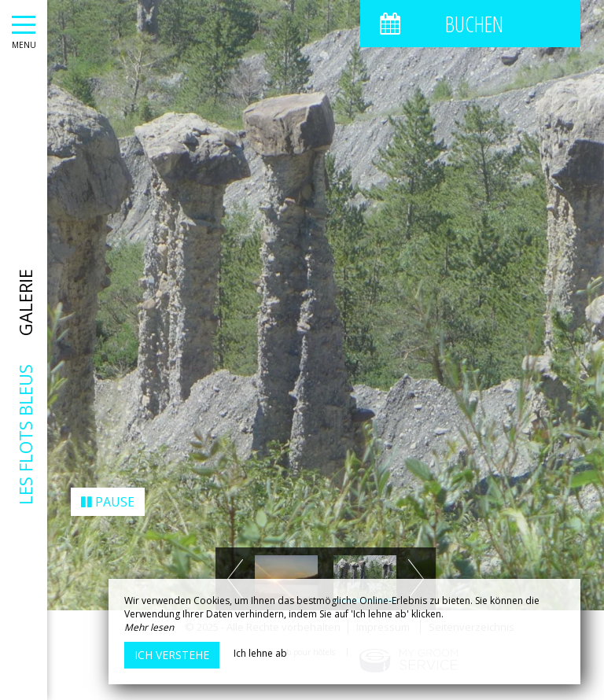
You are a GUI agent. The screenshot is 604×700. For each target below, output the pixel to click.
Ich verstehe (172, 655)
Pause (108, 495)
